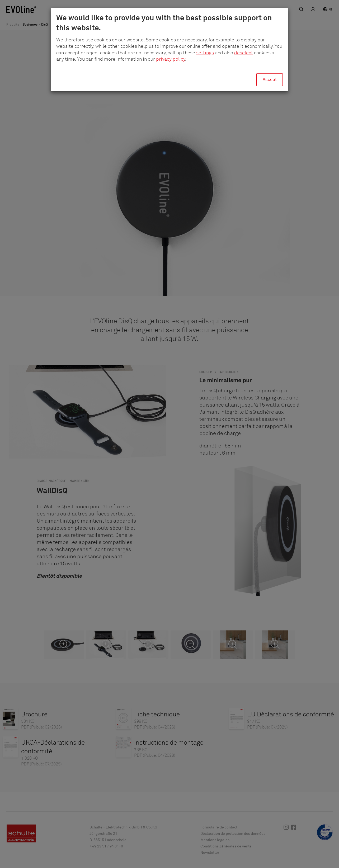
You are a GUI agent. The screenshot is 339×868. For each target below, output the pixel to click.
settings (205, 53)
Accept (270, 80)
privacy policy (171, 59)
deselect (244, 53)
